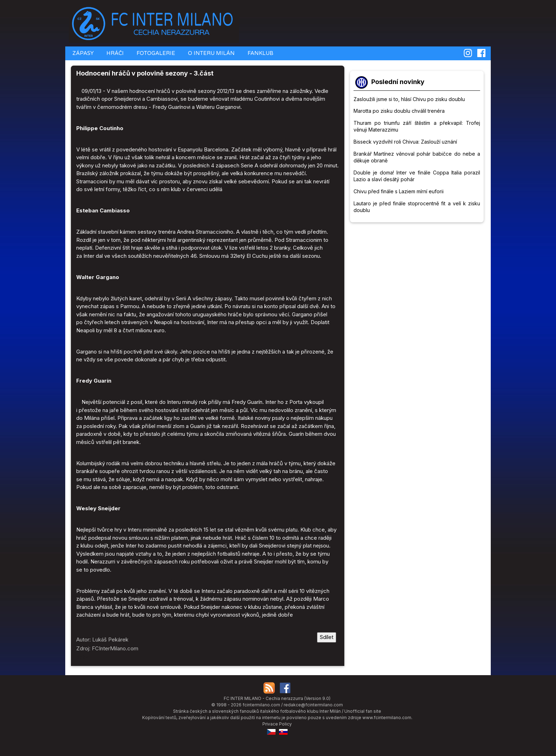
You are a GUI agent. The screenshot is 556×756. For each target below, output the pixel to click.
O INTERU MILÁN (211, 53)
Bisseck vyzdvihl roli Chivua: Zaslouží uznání (405, 142)
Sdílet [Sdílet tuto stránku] (327, 637)
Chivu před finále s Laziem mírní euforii (399, 191)
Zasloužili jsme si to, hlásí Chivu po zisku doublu (409, 99)
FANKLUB (260, 53)
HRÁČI (114, 53)
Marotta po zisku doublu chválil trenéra (399, 111)
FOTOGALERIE (155, 53)
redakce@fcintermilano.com (313, 705)
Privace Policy (277, 724)
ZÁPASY (82, 53)
